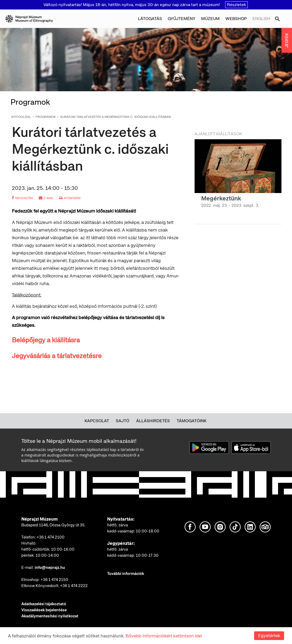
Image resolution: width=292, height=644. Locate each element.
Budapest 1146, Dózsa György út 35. (53, 525)
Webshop (236, 19)
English (261, 19)
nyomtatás (70, 198)
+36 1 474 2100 (51, 537)
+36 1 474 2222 (74, 586)
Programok (46, 117)
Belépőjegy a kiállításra (46, 340)
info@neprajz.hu (50, 568)
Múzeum (210, 19)
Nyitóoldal (21, 117)
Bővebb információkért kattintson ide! (164, 636)
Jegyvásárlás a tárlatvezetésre (57, 356)
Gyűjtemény (182, 19)
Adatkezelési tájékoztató (44, 604)
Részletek (236, 5)
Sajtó (123, 421)
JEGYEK (287, 40)
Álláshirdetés (153, 421)
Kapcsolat (97, 421)
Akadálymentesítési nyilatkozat (50, 616)
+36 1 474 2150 (54, 580)
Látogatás (150, 19)
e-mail (46, 198)
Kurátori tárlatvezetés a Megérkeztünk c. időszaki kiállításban (116, 117)
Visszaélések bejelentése (44, 610)
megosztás (22, 198)
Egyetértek (269, 636)
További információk (126, 574)
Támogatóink (192, 421)
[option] (238, 178)
